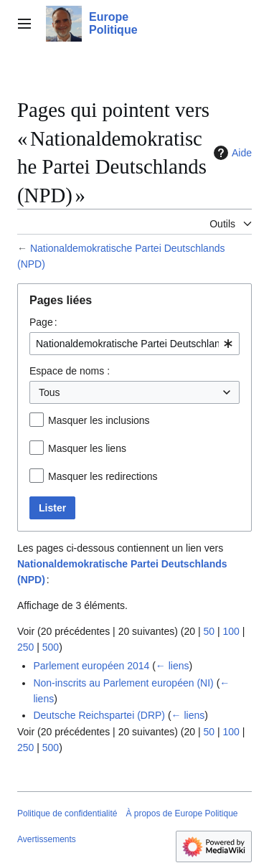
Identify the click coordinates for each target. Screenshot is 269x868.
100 (231, 631)
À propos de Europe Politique (181, 813)
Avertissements (47, 839)
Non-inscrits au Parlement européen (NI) (123, 683)
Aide (231, 153)
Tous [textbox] (49, 392)
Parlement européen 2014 (91, 666)
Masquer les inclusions (99, 420)
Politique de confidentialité (67, 813)
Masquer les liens (87, 448)
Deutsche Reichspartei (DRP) (99, 715)
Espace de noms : (70, 371)
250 (25, 647)
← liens (173, 666)
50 (209, 631)
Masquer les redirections (103, 476)
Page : (43, 322)
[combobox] (134, 344)
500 (51, 647)
